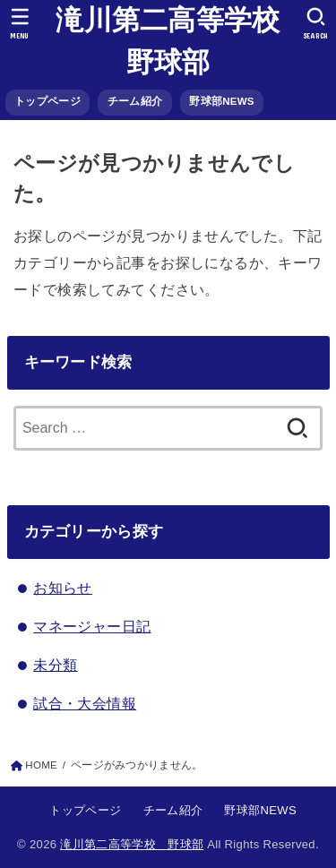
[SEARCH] (316, 23)
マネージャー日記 (92, 626)
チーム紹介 (135, 101)
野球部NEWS (222, 101)
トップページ (47, 101)
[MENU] (20, 23)
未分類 (55, 665)
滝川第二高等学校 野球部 (169, 41)
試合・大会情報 (85, 703)
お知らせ (63, 588)
